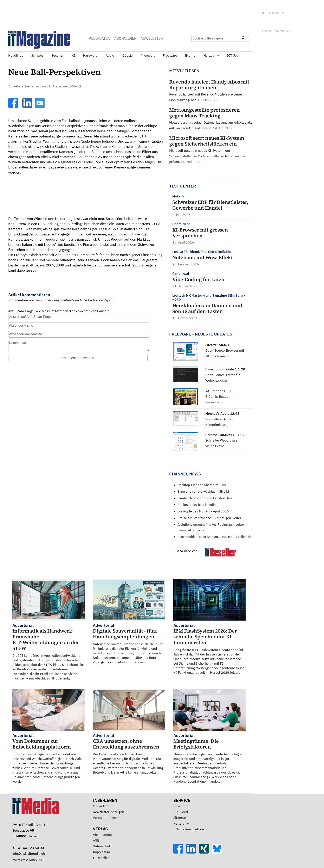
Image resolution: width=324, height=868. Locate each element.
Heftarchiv (181, 823)
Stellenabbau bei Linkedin (197, 505)
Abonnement (102, 835)
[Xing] (205, 852)
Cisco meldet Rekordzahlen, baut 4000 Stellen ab (214, 537)
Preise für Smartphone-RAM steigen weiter (209, 518)
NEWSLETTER (152, 38)
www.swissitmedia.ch (28, 859)
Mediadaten (102, 806)
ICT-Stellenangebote (189, 829)
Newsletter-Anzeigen (108, 812)
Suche (194, 47)
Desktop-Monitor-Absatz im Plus (202, 485)
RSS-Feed (181, 812)
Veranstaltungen (105, 818)
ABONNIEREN (125, 38)
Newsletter (182, 806)
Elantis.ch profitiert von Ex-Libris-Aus (205, 498)
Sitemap (180, 818)
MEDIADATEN (99, 38)
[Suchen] (244, 39)
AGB (96, 840)
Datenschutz (102, 846)
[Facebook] (14, 107)
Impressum (101, 852)
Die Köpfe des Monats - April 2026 (203, 511)
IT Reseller (101, 858)
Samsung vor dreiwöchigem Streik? (203, 491)
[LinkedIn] (28, 107)
